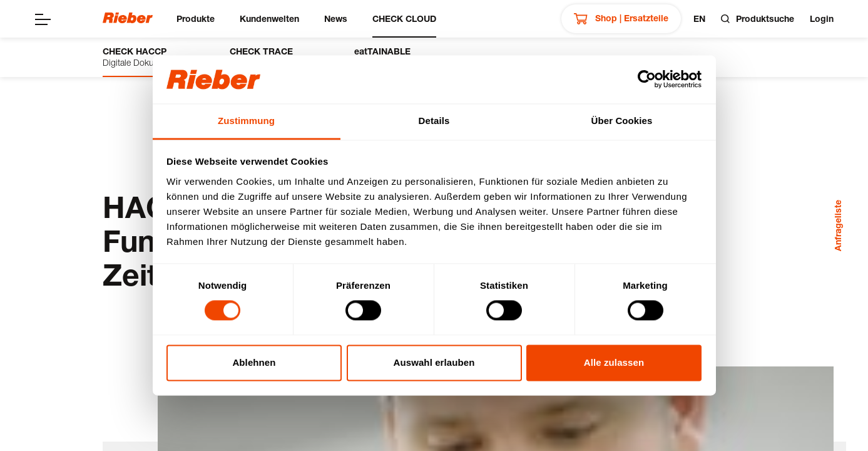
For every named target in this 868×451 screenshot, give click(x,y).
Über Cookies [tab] (622, 121)
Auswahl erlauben (434, 362)
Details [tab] (434, 121)
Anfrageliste (838, 225)
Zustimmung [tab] (246, 121)
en (699, 18)
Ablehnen (254, 362)
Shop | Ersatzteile (621, 19)
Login (822, 18)
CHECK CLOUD (404, 18)
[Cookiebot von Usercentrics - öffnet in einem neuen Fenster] (647, 80)
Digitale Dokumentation (147, 57)
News (336, 18)
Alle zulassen (614, 362)
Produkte (196, 18)
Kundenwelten (269, 18)
